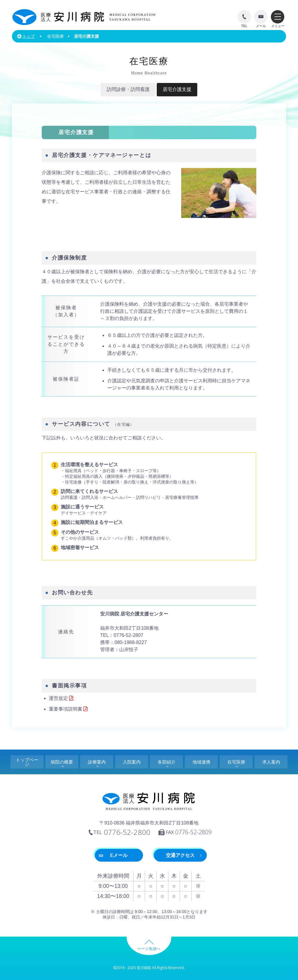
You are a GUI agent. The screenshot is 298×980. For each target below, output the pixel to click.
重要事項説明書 (69, 709)
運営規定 (62, 698)
